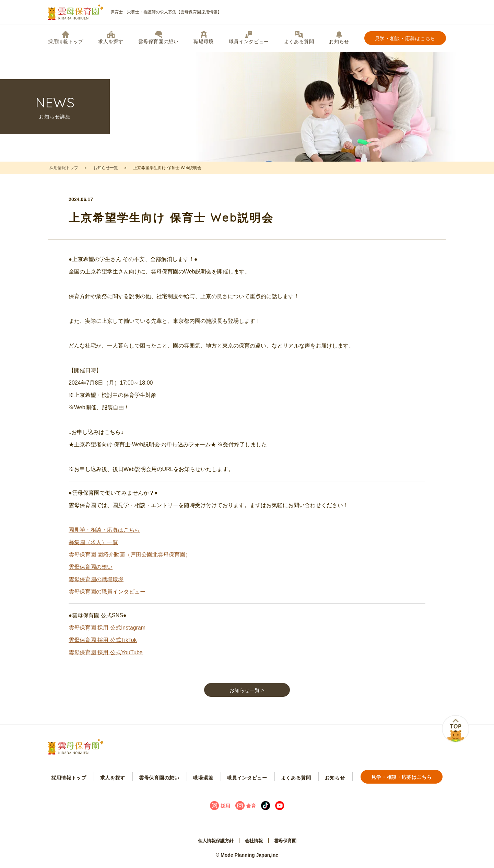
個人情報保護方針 (214, 843)
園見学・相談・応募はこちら (104, 536)
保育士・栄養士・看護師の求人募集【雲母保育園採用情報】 (135, 12)
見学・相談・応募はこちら (405, 38)
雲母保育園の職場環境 (96, 585)
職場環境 (204, 38)
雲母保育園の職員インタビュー (107, 598)
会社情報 (254, 843)
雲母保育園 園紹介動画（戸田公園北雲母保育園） (130, 561)
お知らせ (339, 38)
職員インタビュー (249, 38)
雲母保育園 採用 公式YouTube (106, 659)
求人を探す (111, 38)
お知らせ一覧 (106, 168)
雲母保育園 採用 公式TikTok (103, 646)
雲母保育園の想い (158, 38)
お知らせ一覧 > (247, 698)
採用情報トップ (66, 38)
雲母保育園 (287, 843)
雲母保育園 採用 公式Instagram (107, 634)
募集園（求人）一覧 (93, 548)
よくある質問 (299, 38)
